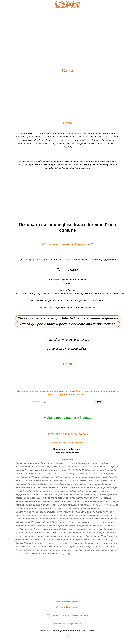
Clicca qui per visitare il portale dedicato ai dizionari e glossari (68, 318)
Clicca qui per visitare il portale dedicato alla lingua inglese (68, 324)
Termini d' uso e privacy (59, 554)
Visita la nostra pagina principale (67, 418)
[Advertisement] (68, 33)
